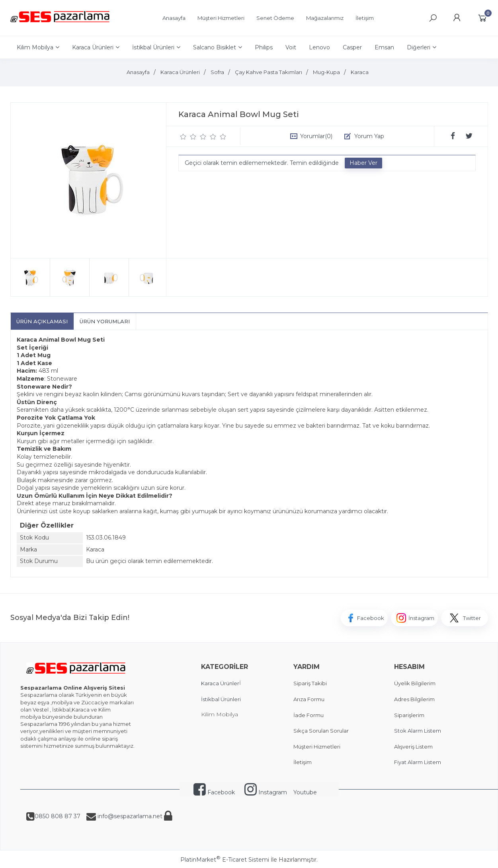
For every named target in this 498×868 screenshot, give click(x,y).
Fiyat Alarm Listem (418, 762)
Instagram (266, 792)
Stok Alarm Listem (418, 731)
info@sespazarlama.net (129, 816)
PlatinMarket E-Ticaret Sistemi (225, 860)
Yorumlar (316, 136)
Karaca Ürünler (220, 683)
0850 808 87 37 (58, 816)
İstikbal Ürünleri (221, 699)
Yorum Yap (369, 136)
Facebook (214, 792)
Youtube (305, 792)
